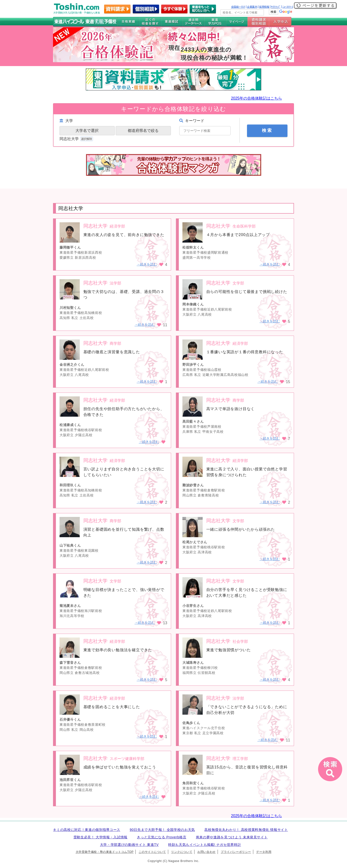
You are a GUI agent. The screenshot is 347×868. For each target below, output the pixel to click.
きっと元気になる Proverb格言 (162, 837)
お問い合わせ (207, 852)
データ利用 (264, 852)
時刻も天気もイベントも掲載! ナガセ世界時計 (205, 845)
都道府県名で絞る (143, 131)
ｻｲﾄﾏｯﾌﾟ (276, 7)
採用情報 (264, 7)
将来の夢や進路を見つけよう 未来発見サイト (232, 837)
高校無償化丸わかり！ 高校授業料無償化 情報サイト (246, 830)
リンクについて (182, 852)
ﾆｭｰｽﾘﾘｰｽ (288, 7)
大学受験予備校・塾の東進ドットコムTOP (105, 852)
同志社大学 (77, 139)
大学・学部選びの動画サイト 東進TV (129, 845)
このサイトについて (152, 852)
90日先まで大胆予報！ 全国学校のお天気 (162, 830)
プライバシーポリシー (236, 852)
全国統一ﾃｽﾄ (238, 7)
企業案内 (252, 7)
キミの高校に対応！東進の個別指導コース (87, 830)
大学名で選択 (87, 131)
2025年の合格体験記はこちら (256, 98)
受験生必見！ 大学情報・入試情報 (100, 837)
